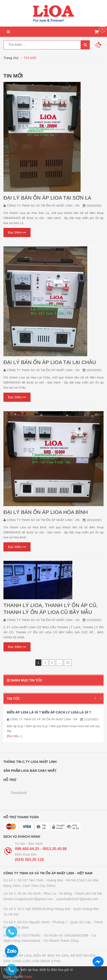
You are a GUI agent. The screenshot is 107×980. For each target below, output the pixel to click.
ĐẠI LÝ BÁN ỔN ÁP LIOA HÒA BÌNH (46, 512)
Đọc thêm (17, 232)
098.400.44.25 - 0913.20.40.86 (41, 849)
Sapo (28, 977)
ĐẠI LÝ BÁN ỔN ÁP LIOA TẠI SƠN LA (47, 198)
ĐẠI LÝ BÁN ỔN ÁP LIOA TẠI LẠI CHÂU (50, 362)
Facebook (19, 793)
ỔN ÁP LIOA (22, 956)
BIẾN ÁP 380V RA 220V (51, 956)
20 (68, 663)
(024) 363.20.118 (29, 860)
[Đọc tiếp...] (14, 736)
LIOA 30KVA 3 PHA (46, 961)
